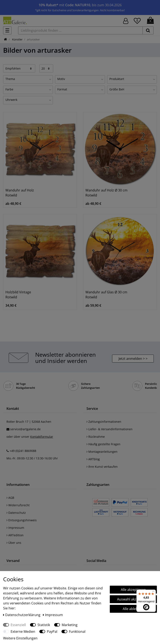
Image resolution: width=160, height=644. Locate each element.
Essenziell (18, 625)
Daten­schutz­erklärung (22, 615)
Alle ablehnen (133, 609)
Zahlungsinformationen (104, 422)
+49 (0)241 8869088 (23, 451)
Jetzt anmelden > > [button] (133, 359)
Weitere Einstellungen (20, 638)
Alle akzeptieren (133, 590)
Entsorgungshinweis (22, 520)
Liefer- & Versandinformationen (109, 429)
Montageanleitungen (102, 452)
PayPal (52, 631)
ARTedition (15, 535)
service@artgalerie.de (25, 429)
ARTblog (93, 459)
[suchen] (148, 30)
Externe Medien (23, 631)
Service (92, 409)
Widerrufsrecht (18, 505)
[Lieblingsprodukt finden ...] (80, 30)
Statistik (44, 625)
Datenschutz (16, 513)
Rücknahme (96, 437)
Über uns (14, 543)
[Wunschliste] (137, 20)
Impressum (15, 528)
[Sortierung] (19, 68)
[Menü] (153, 592)
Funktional (77, 631)
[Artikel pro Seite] (46, 68)
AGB (10, 498)
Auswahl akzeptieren (133, 599)
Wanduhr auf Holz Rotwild (20, 193)
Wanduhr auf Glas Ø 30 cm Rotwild (106, 295)
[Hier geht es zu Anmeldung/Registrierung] (126, 21)
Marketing (70, 625)
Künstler (17, 39)
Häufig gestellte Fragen (103, 444)
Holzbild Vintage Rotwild (18, 295)
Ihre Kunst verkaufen (102, 467)
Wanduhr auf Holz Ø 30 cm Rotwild (106, 193)
